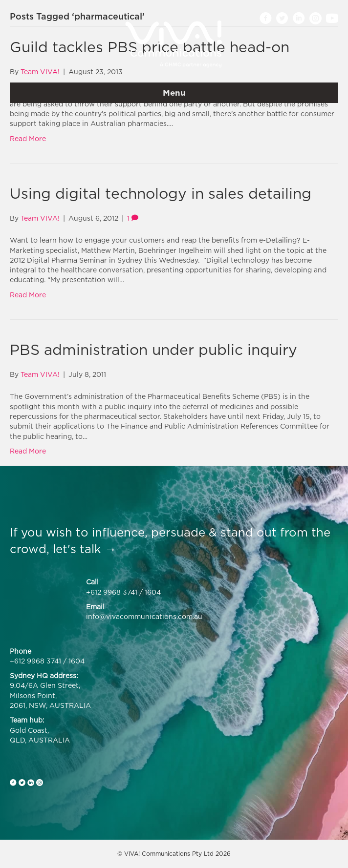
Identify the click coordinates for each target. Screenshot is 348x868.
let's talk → (85, 549)
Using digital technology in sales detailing (161, 193)
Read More (28, 138)
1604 (153, 592)
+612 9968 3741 (112, 592)
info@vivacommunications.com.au (144, 616)
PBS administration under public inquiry (153, 350)
